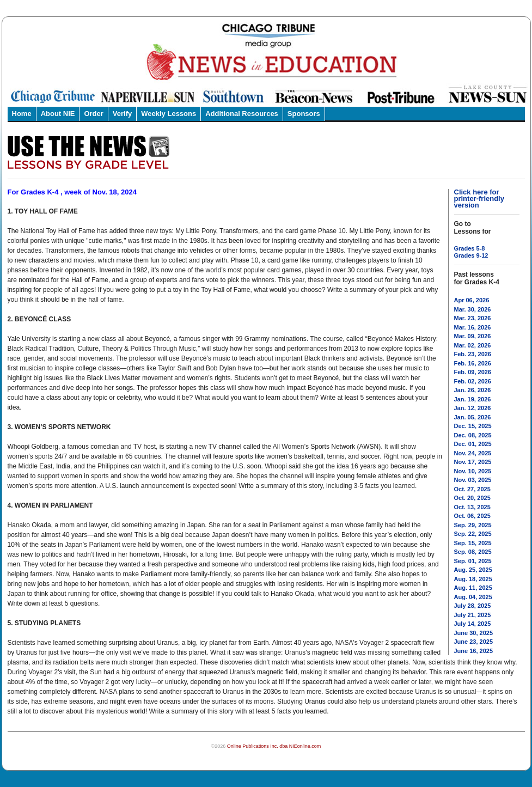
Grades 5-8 (470, 248)
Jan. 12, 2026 (473, 408)
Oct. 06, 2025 (472, 516)
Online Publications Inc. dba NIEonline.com (274, 746)
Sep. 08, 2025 (473, 552)
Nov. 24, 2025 (473, 453)
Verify (122, 114)
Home (22, 114)
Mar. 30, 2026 (473, 309)
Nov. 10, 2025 (473, 471)
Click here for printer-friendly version (479, 199)
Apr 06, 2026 (472, 300)
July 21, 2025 (473, 615)
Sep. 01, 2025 (473, 561)
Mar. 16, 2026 (473, 327)
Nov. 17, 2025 (473, 462)
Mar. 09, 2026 (473, 336)
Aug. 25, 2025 (473, 570)
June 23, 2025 (474, 642)
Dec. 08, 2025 (473, 435)
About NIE (58, 114)
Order (93, 114)
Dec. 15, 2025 (473, 426)
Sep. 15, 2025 (473, 543)
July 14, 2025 (473, 624)
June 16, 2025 (474, 651)
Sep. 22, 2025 (473, 534)
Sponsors (304, 114)
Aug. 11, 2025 (473, 588)
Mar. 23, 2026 (473, 318)
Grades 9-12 (471, 255)
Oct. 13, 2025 (472, 507)
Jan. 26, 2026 (473, 390)
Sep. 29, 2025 (473, 525)
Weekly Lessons (169, 114)
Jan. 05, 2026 (473, 417)
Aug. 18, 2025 (473, 579)
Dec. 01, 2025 (473, 444)
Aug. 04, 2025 (473, 597)
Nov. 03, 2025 (473, 480)
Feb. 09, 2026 (473, 372)
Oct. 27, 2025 (472, 489)
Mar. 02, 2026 (473, 345)
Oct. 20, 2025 (472, 498)
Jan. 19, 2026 (473, 399)
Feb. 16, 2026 (473, 363)
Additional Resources (242, 114)
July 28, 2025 (473, 606)
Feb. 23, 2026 (473, 354)
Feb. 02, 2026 (473, 381)
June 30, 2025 (474, 633)
